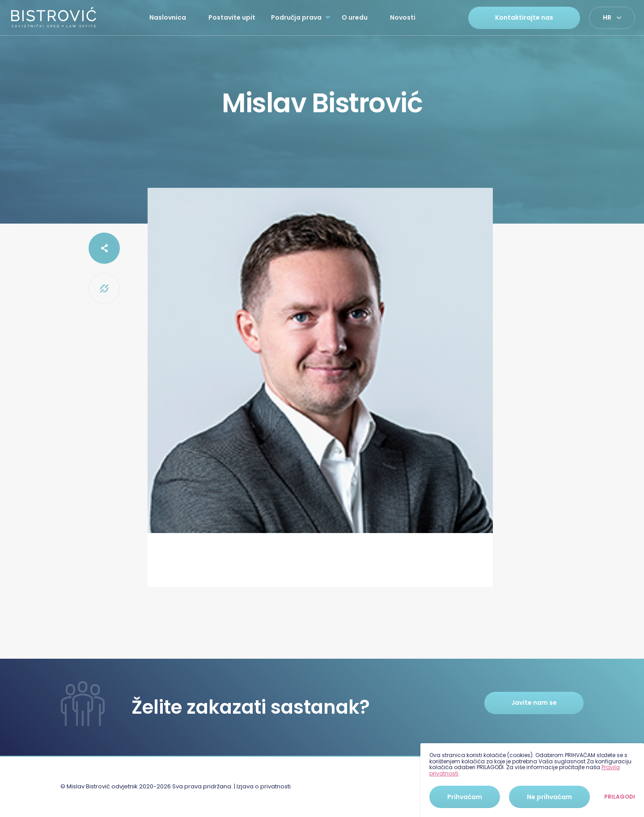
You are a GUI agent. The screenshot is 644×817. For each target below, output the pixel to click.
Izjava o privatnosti (264, 786)
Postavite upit (232, 17)
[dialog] (532, 780)
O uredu (355, 17)
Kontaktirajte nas (524, 17)
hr (607, 17)
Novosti (403, 17)
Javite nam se (534, 703)
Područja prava (296, 17)
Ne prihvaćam (549, 797)
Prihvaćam (465, 797)
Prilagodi (620, 797)
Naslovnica (168, 17)
